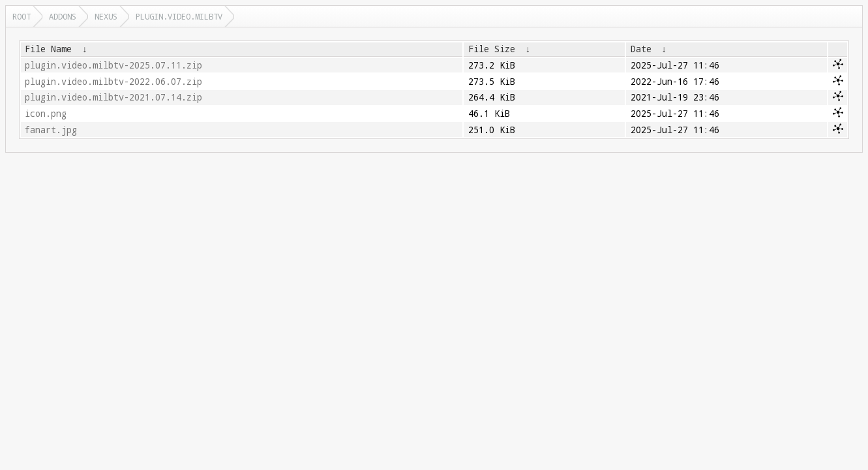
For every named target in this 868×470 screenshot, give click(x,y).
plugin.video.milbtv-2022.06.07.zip (113, 82)
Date (641, 49)
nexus (106, 16)
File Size (492, 49)
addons (63, 16)
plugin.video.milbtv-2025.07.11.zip (113, 65)
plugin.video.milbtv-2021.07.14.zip (113, 97)
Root (22, 16)
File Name (48, 49)
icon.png (46, 114)
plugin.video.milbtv (179, 16)
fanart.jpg (51, 130)
